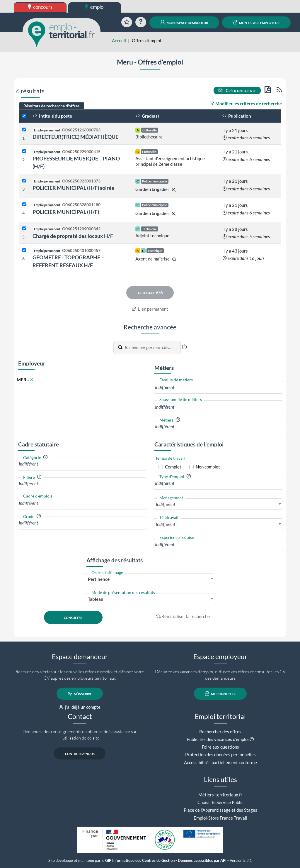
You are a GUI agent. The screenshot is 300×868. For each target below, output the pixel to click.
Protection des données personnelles (220, 754)
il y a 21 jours (235, 130)
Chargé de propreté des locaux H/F (73, 236)
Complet (173, 467)
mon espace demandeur (184, 22)
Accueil (119, 40)
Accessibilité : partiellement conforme (220, 762)
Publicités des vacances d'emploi (218, 739)
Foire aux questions (220, 747)
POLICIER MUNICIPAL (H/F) (66, 212)
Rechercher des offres (220, 732)
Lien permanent (150, 309)
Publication (237, 116)
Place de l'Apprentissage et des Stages (220, 810)
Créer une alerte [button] (237, 90)
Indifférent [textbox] (166, 504)
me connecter (220, 694)
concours (40, 7)
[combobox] (218, 387)
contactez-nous (80, 754)
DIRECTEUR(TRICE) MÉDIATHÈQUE (75, 137)
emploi (95, 7)
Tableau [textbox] (96, 599)
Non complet (208, 467)
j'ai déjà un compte (80, 707)
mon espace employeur (256, 22)
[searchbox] (218, 387)
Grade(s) (147, 116)
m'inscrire (80, 694)
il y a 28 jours (235, 229)
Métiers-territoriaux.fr (220, 795)
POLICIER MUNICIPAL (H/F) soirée (74, 188)
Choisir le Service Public (220, 802)
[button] (184, 347)
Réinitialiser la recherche (183, 616)
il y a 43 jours (235, 251)
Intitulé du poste (52, 116)
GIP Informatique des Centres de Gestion (140, 861)
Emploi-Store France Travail (220, 818)
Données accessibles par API (202, 861)
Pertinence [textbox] (99, 579)
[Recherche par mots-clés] (152, 348)
